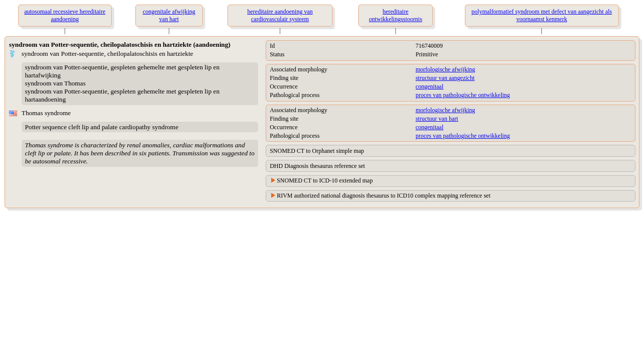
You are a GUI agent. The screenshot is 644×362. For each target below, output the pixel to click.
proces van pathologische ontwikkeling (463, 95)
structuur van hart (437, 119)
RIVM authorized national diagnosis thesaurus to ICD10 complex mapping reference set (384, 196)
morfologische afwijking (445, 69)
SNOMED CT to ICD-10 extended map (325, 180)
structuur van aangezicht (445, 78)
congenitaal (429, 86)
